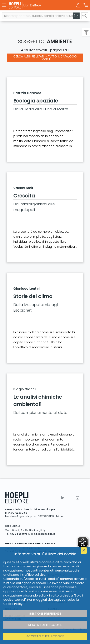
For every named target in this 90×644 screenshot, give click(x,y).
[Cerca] (76, 16)
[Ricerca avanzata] (85, 16)
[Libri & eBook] (38, 5)
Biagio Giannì (24, 389)
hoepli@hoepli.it (44, 534)
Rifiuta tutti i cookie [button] (45, 625)
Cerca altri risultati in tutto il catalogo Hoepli (45, 58)
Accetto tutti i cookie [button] (45, 636)
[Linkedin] (63, 498)
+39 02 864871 (18, 534)
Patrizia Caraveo (27, 93)
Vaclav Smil (23, 188)
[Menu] (4, 5)
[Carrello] (86, 5)
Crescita (24, 196)
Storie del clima (33, 296)
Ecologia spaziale (36, 101)
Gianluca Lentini (27, 289)
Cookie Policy (13, 604)
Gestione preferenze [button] (45, 613)
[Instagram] (77, 498)
